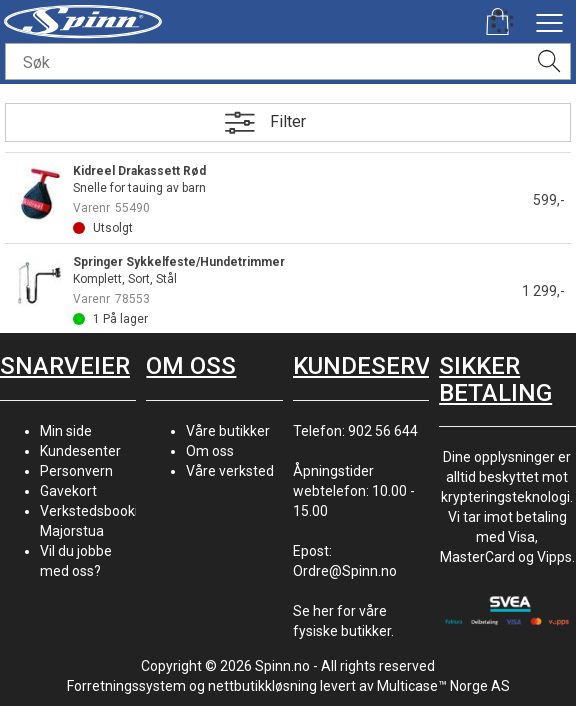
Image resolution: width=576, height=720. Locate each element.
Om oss (210, 451)
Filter (288, 121)
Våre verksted (230, 471)
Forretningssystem (126, 686)
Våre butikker (228, 431)
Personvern (76, 471)
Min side (66, 431)
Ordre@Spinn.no (345, 571)
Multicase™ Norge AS (443, 686)
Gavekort (68, 491)
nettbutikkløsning (262, 686)
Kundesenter (80, 451)
